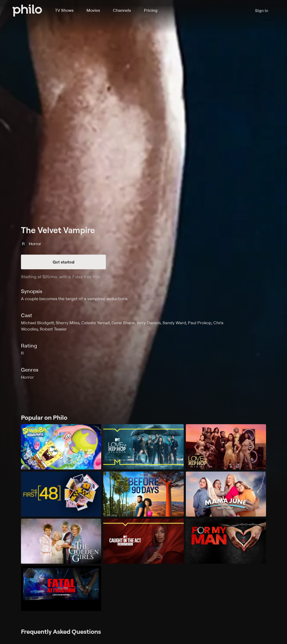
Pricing (151, 10)
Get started (64, 262)
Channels (122, 10)
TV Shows (64, 10)
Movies (93, 10)
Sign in (262, 10)
